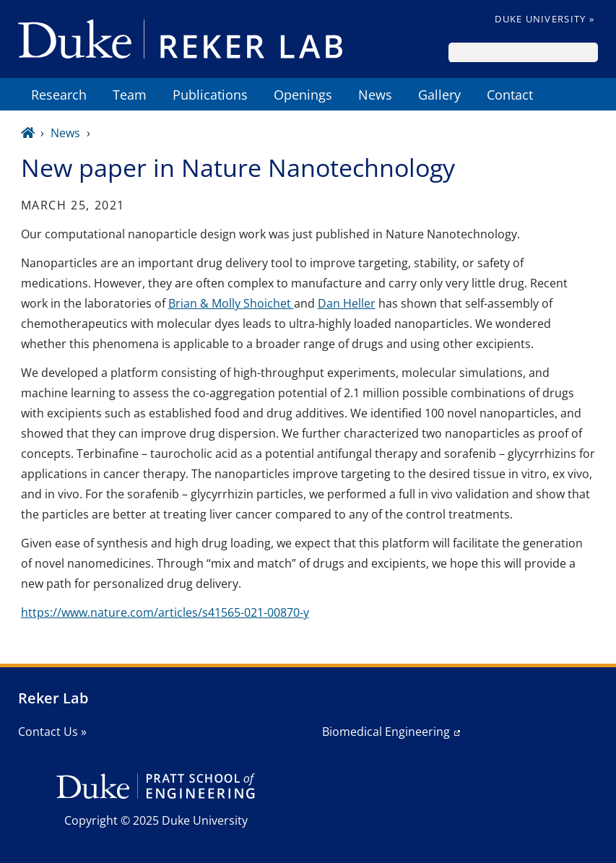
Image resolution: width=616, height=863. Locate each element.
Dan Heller (347, 303)
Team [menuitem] (130, 95)
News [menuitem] (375, 95)
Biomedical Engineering (386, 732)
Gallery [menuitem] (439, 95)
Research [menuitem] (59, 95)
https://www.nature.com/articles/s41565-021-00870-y (165, 612)
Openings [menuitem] (303, 95)
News (65, 133)
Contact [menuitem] (510, 95)
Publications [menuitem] (210, 95)
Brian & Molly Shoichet (231, 303)
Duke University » (545, 19)
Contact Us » (52, 732)
